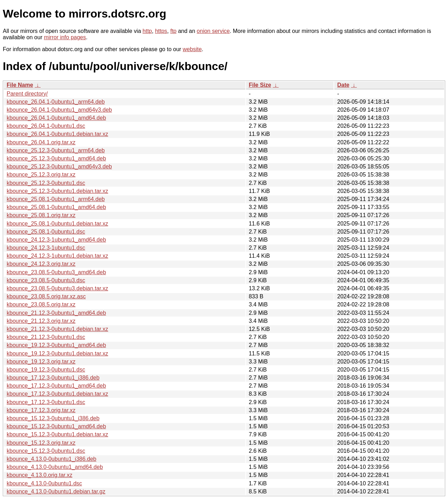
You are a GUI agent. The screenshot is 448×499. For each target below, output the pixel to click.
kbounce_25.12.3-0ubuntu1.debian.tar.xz (57, 191)
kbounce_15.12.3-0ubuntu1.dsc (46, 451)
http (147, 31)
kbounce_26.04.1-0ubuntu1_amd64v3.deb (59, 110)
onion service (213, 31)
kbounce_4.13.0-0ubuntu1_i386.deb (51, 459)
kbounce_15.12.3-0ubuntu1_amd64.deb (56, 426)
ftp (173, 31)
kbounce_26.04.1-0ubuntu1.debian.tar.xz (57, 134)
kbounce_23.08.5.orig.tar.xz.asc (46, 296)
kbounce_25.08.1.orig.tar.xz (41, 215)
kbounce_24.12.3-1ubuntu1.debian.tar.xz (57, 256)
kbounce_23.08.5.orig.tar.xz (41, 304)
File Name (20, 85)
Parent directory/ (27, 94)
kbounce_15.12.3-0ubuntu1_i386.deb (53, 418)
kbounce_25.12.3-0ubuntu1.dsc (46, 183)
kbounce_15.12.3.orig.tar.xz (41, 443)
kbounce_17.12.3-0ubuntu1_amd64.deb (56, 386)
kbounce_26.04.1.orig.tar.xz (41, 142)
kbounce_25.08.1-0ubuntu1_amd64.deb (56, 207)
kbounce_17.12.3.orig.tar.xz (41, 410)
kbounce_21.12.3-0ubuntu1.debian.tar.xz (57, 329)
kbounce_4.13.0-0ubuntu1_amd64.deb (55, 467)
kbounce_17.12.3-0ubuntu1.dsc (46, 402)
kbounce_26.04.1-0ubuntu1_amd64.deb (56, 118)
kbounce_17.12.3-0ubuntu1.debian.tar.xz (57, 394)
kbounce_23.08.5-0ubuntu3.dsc (46, 280)
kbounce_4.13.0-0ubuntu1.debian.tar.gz (56, 491)
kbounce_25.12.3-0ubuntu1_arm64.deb (56, 150)
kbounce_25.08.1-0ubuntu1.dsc (46, 232)
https (161, 31)
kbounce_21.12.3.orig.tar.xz (41, 321)
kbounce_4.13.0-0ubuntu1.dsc (44, 483)
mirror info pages (65, 37)
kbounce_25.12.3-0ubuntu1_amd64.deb (56, 158)
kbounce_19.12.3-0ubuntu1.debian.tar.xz (57, 354)
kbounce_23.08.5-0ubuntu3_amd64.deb (56, 272)
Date (343, 85)
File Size (260, 85)
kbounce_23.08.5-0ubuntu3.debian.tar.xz (57, 288)
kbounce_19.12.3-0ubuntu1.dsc (46, 370)
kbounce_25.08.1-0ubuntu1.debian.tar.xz (57, 224)
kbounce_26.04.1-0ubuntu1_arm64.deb (56, 102)
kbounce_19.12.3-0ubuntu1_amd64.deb (56, 345)
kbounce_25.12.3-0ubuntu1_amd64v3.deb (59, 167)
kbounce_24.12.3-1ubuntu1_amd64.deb (56, 240)
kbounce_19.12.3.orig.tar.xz (41, 362)
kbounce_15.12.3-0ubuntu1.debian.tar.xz (57, 434)
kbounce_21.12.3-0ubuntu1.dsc (46, 337)
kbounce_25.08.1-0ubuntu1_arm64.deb (56, 199)
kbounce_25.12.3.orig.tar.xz (41, 175)
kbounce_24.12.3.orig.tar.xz (41, 264)
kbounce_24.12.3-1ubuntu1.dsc (46, 248)
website (192, 49)
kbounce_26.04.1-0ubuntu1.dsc (46, 126)
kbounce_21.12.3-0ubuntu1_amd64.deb (56, 313)
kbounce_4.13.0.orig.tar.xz (40, 475)
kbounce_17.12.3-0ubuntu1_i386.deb (53, 378)
